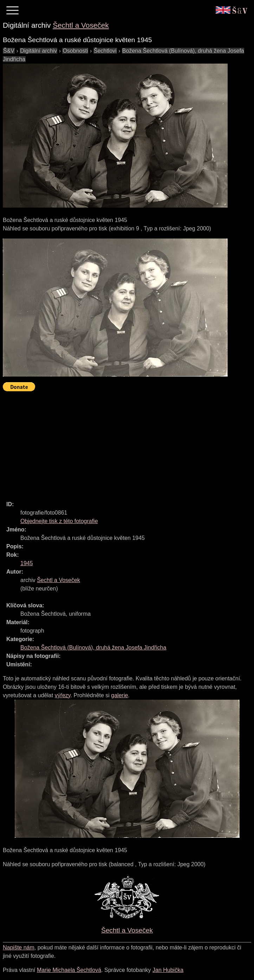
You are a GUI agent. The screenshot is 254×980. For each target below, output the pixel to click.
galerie (119, 695)
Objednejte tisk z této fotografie (59, 521)
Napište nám (19, 948)
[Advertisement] (128, 443)
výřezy (63, 695)
